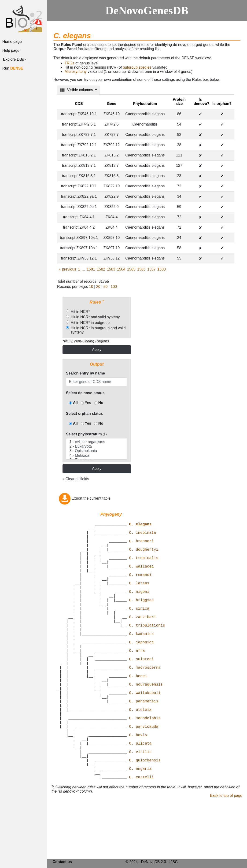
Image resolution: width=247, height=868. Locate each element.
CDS (79, 104)
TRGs (70, 63)
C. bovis (138, 783)
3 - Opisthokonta (97, 451)
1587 (151, 269)
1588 (162, 269)
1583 (111, 269)
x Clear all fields (76, 479)
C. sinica (139, 629)
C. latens (139, 598)
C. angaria (140, 825)
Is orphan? (222, 104)
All (73, 403)
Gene (112, 104)
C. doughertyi (144, 557)
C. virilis (140, 804)
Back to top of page (226, 854)
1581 (91, 269)
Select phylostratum (86, 434)
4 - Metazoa (97, 456)
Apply (97, 350)
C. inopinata (142, 536)
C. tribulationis (147, 649)
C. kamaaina (141, 660)
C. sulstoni (141, 691)
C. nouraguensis (146, 722)
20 (98, 287)
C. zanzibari (142, 639)
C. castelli (141, 835)
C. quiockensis (145, 814)
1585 (131, 269)
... (83, 269)
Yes (86, 403)
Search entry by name (85, 373)
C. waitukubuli (145, 732)
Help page (11, 50)
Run (13, 68)
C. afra (137, 680)
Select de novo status (85, 393)
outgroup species (137, 67)
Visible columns (77, 90)
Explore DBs (13, 59)
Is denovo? (201, 102)
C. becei (138, 711)
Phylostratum (145, 104)
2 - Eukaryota (97, 447)
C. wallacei (141, 577)
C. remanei (140, 588)
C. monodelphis (145, 763)
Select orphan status (84, 414)
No (99, 403)
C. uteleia (140, 753)
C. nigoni (139, 608)
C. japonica (141, 670)
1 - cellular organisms (97, 442)
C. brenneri (141, 546)
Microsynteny (76, 72)
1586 (141, 269)
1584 (121, 269)
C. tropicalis (144, 567)
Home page (12, 42)
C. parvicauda (144, 773)
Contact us (62, 863)
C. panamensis (144, 742)
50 (106, 287)
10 (91, 287)
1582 (101, 269)
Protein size (179, 102)
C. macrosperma (145, 701)
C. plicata (140, 794)
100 (114, 287)
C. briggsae (141, 619)
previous (68, 269)
